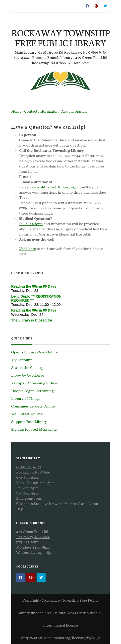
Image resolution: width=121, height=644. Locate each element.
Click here (27, 249)
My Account (21, 360)
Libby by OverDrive (28, 375)
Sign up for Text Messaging (34, 429)
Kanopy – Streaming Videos (34, 383)
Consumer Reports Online (33, 406)
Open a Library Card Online (34, 352)
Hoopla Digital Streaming (32, 391)
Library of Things (26, 399)
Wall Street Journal (27, 414)
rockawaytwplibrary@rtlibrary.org (48, 187)
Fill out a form (31, 224)
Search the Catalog (27, 368)
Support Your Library (29, 422)
